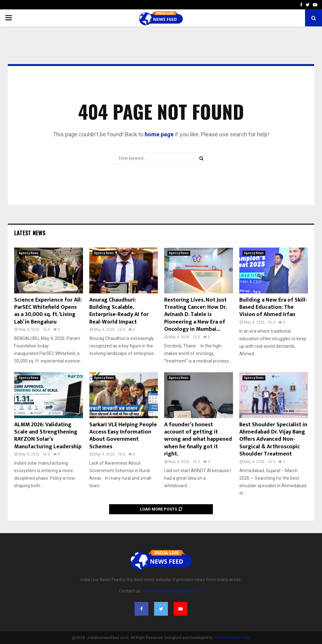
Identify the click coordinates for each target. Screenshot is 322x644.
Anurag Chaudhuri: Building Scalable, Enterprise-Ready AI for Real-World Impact (119, 311)
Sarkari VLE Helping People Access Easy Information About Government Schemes (123, 436)
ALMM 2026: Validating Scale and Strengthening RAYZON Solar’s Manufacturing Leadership (48, 436)
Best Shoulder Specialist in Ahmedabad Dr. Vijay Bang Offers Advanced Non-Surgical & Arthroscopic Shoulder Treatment (273, 439)
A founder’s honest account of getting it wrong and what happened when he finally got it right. (198, 439)
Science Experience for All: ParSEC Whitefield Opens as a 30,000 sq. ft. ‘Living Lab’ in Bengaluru (48, 311)
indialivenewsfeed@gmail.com (173, 591)
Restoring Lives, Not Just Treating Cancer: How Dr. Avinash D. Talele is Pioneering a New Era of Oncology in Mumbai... (195, 315)
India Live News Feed (232, 638)
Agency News (29, 253)
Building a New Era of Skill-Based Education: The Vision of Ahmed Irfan (273, 307)
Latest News (30, 233)
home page (159, 134)
